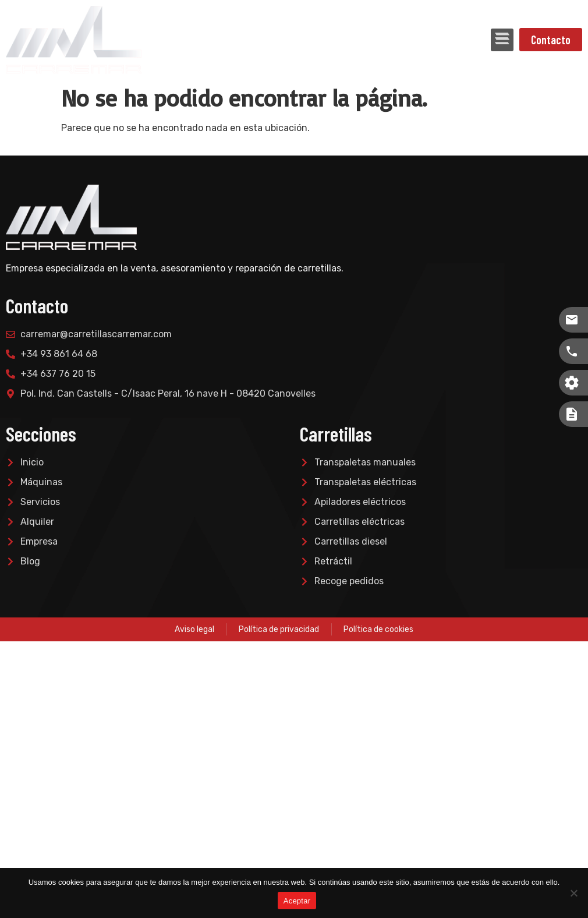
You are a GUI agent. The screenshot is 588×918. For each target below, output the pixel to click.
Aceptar (297, 901)
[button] (502, 40)
